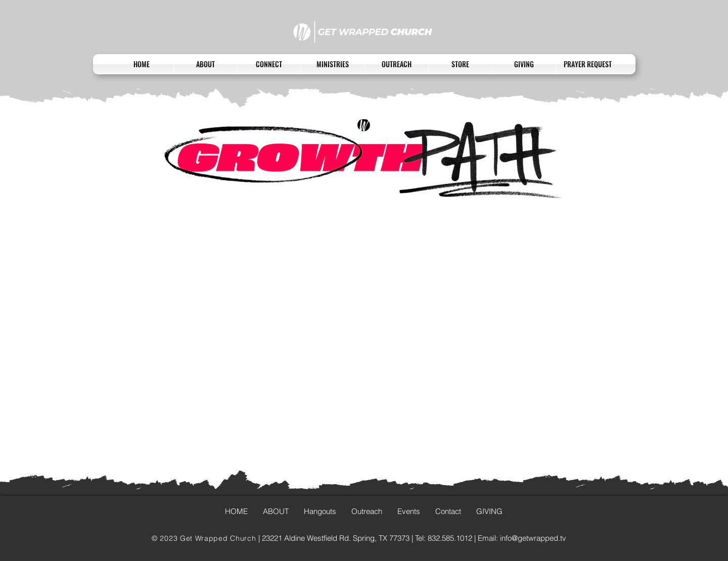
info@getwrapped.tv (533, 538)
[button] (269, 64)
